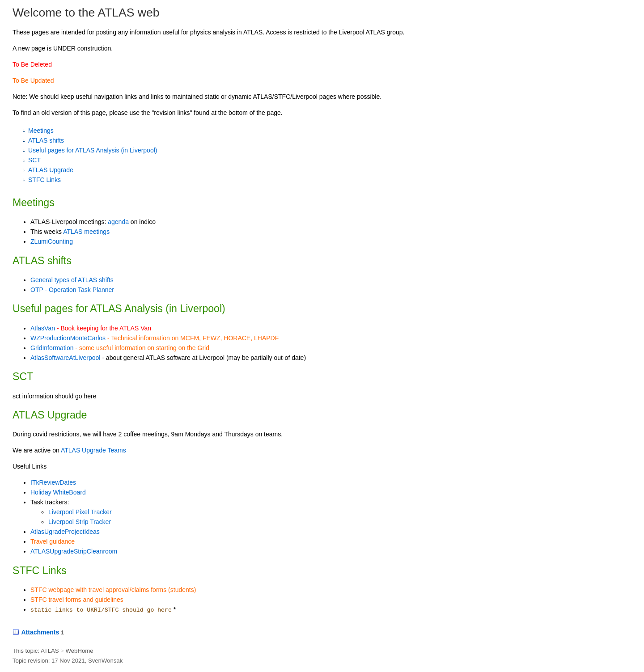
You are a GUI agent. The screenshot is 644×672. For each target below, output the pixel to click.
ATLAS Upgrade (51, 170)
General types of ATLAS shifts (72, 280)
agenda (118, 222)
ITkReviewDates (53, 482)
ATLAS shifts (46, 140)
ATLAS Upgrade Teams (93, 450)
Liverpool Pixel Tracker (80, 512)
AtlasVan (43, 328)
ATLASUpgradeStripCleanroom (74, 551)
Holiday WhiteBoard (58, 492)
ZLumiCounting (52, 241)
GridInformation (52, 348)
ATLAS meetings (86, 232)
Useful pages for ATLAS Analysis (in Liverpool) (93, 150)
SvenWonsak (105, 661)
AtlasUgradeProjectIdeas (65, 532)
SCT (34, 160)
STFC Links (44, 180)
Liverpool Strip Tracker (80, 522)
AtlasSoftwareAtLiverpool (65, 358)
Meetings (41, 131)
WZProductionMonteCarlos (68, 338)
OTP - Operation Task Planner (72, 290)
